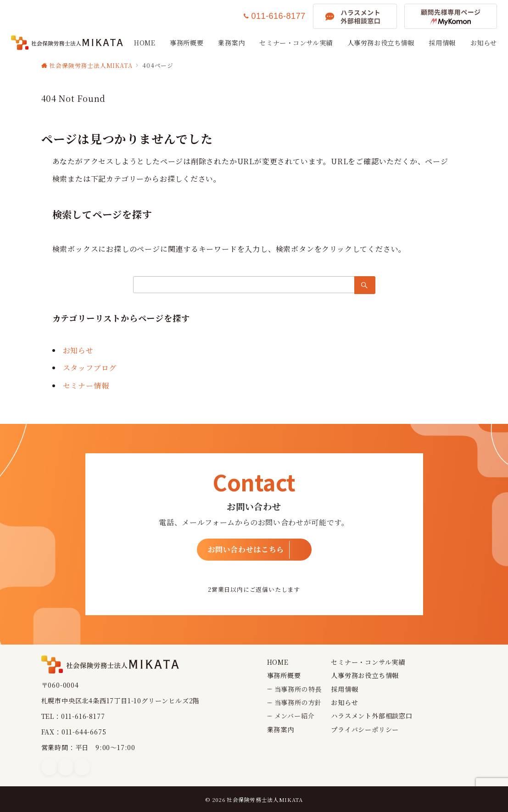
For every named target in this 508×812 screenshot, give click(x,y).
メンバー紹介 (295, 716)
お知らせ (78, 350)
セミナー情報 (86, 386)
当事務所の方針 (298, 702)
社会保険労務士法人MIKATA (265, 800)
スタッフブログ (90, 368)
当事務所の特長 (298, 689)
